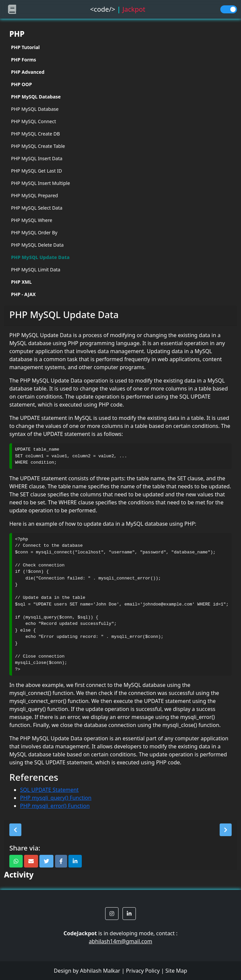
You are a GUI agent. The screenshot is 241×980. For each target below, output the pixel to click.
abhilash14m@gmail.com (120, 941)
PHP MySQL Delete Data (37, 245)
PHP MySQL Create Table (38, 146)
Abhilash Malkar (100, 971)
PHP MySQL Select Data (37, 208)
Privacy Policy (143, 971)
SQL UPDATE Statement (49, 790)
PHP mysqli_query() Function (56, 798)
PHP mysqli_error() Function (55, 806)
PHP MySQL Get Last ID (37, 171)
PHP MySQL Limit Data (36, 270)
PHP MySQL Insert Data (37, 158)
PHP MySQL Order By (34, 232)
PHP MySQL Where (32, 220)
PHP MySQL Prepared (35, 195)
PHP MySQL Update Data (40, 257)
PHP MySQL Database (35, 109)
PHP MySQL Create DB (35, 134)
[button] (15, 830)
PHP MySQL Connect (34, 121)
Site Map (176, 971)
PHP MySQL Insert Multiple (41, 183)
